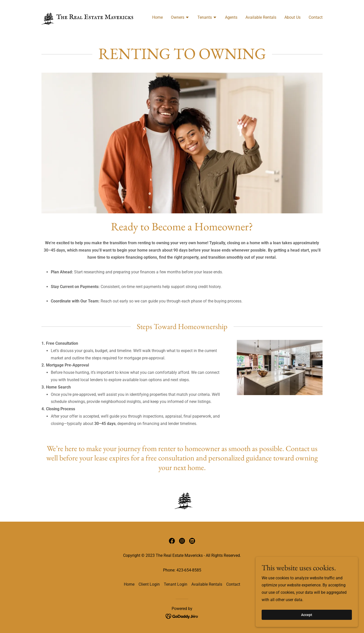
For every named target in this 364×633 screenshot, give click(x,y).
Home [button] (129, 584)
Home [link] (157, 17)
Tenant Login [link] (176, 584)
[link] (87, 17)
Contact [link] (316, 17)
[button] (180, 18)
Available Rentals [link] (261, 17)
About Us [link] (292, 17)
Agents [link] (231, 17)
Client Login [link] (149, 584)
